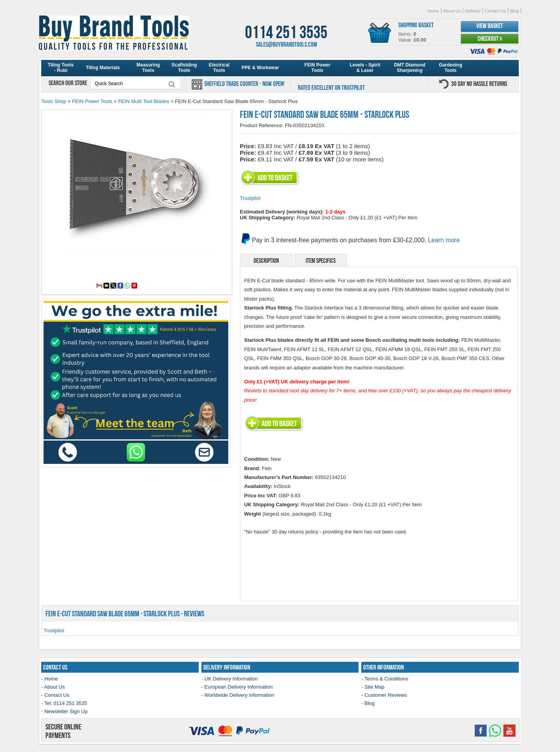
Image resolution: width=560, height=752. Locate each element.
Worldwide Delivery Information (240, 695)
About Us (452, 11)
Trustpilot (250, 198)
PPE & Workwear (260, 68)
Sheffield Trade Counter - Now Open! (244, 84)
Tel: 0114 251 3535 (66, 703)
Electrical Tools (219, 68)
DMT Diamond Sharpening (410, 68)
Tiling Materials (103, 68)
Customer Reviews (386, 695)
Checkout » (490, 38)
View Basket (490, 26)
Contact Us (495, 11)
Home (433, 11)
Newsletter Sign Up (66, 711)
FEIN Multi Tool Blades (144, 101)
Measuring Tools (148, 68)
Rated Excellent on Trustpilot (331, 87)
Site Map (374, 687)
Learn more (444, 240)
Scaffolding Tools (184, 68)
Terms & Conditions (386, 679)
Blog (514, 11)
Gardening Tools (450, 68)
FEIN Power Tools (318, 68)
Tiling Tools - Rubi (61, 68)
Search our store (68, 83)
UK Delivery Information (231, 679)
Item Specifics (321, 261)
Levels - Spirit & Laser (365, 68)
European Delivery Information (239, 687)
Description (266, 261)
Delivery (473, 11)
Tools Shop (54, 101)
